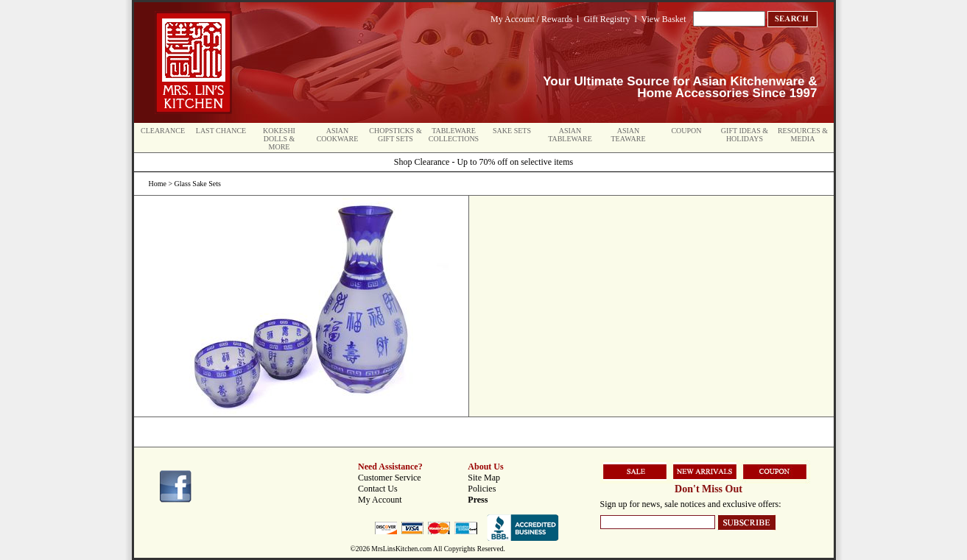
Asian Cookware (338, 135)
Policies (482, 489)
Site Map (484, 478)
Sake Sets (512, 131)
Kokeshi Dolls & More (279, 139)
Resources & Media (803, 135)
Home (158, 184)
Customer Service (390, 478)
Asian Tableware (570, 135)
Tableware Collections (454, 135)
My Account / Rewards (531, 19)
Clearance (163, 131)
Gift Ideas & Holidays (745, 135)
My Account (380, 500)
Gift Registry (606, 19)
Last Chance (221, 131)
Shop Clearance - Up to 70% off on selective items (483, 162)
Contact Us (378, 489)
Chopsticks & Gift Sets (395, 135)
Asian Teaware (629, 135)
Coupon (686, 131)
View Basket (664, 19)
